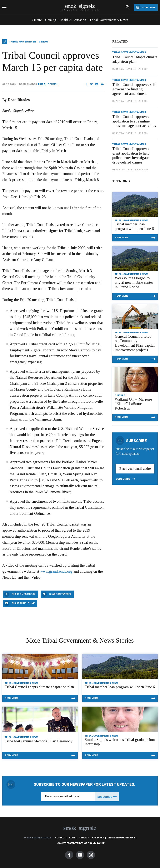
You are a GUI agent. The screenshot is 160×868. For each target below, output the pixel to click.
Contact (60, 838)
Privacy (84, 838)
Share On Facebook (24, 594)
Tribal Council (48, 84)
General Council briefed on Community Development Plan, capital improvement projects (135, 343)
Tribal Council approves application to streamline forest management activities (134, 121)
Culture (37, 20)
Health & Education (73, 20)
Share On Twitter (60, 594)
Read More (121, 238)
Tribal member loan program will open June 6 (134, 226)
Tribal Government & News (109, 20)
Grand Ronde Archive (121, 838)
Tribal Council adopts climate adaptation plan (135, 59)
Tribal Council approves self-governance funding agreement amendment (135, 89)
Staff (72, 838)
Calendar (98, 838)
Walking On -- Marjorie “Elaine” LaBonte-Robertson (133, 404)
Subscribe (145, 7)
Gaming (51, 20)
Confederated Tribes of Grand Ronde (81, 843)
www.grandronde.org (56, 571)
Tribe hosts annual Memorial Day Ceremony (39, 741)
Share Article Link (23, 603)
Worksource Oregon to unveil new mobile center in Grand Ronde (134, 283)
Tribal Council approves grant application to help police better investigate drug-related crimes (131, 155)
